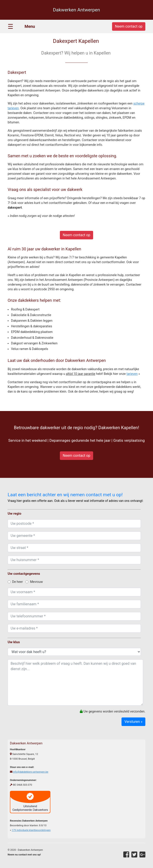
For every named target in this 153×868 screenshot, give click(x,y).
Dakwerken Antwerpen (77, 10)
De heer (15, 582)
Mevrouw (34, 582)
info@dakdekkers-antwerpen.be (31, 772)
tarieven (132, 374)
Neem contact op (76, 235)
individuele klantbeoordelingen (31, 830)
